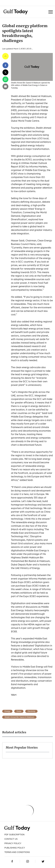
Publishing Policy (15, 848)
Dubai (19, 711)
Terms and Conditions (17, 852)
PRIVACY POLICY (13, 843)
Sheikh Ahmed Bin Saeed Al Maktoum (19, 717)
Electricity (31, 711)
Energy (7, 711)
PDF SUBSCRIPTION (14, 835)
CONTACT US (11, 839)
